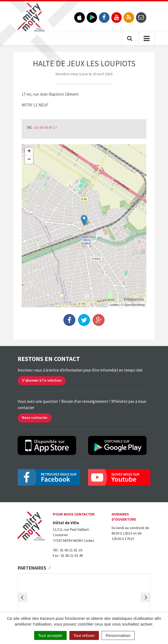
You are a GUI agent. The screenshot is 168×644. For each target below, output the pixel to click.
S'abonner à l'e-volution (42, 380)
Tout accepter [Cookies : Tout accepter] (50, 635)
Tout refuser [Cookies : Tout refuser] (84, 635)
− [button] (29, 160)
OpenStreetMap (134, 305)
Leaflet (114, 305)
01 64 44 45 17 (46, 127)
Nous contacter (35, 418)
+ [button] (29, 152)
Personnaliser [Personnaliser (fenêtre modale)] (118, 635)
